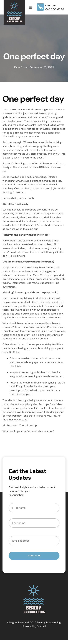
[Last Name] (34, 523)
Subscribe (34, 556)
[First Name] (34, 508)
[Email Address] (34, 541)
